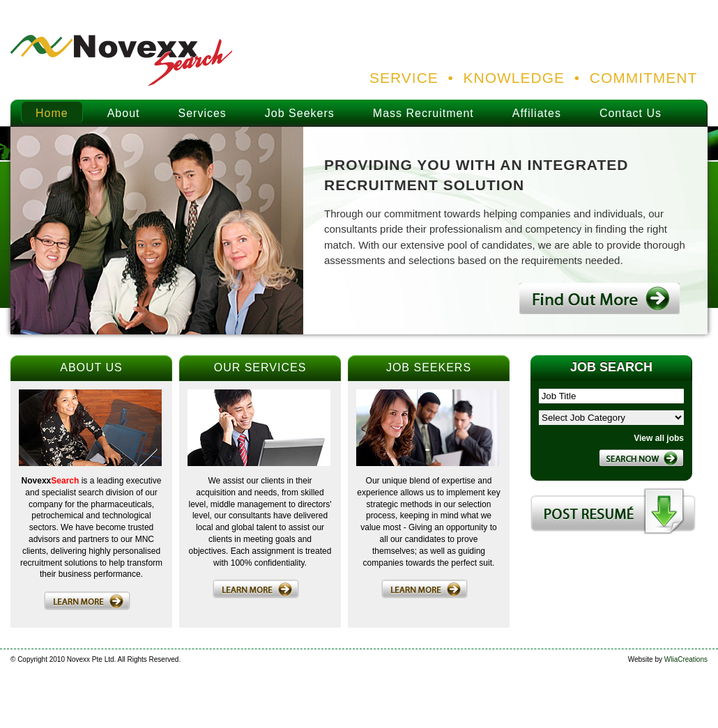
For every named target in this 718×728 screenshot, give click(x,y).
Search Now (641, 458)
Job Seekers (300, 113)
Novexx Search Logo (122, 61)
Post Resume (613, 511)
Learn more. (87, 601)
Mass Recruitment (423, 113)
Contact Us (631, 113)
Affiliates (537, 113)
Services (203, 113)
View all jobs (659, 438)
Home (52, 113)
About (124, 113)
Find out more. (599, 299)
